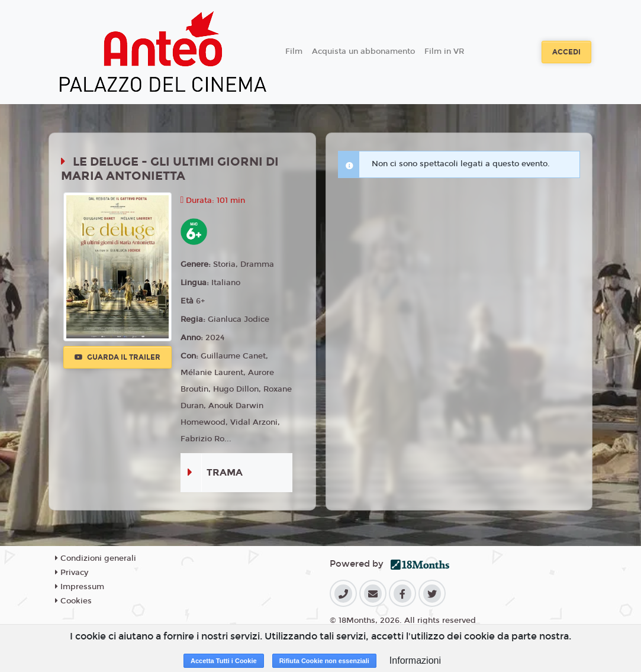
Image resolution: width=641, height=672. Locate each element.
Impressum (80, 587)
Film (294, 51)
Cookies (73, 601)
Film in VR (444, 51)
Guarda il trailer (117, 357)
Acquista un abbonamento (363, 51)
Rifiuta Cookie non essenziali (324, 661)
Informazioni (415, 660)
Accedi (566, 52)
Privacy (72, 573)
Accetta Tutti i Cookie (224, 661)
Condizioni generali (96, 558)
